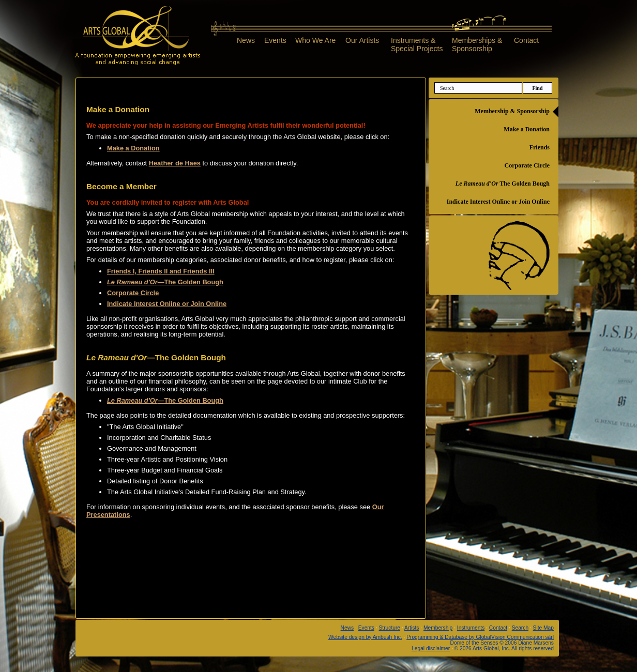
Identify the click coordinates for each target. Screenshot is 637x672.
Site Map (543, 628)
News (246, 40)
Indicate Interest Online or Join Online (498, 202)
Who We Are (315, 40)
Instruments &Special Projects (417, 44)
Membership (438, 628)
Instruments (471, 628)
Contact (526, 40)
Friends (540, 147)
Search (520, 628)
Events (275, 40)
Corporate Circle (527, 165)
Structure (390, 628)
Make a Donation (527, 129)
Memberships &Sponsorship (477, 44)
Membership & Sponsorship (512, 111)
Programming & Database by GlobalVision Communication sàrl (480, 637)
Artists (412, 628)
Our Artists (362, 40)
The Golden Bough (503, 184)
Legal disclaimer (431, 648)
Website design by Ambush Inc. (365, 637)
